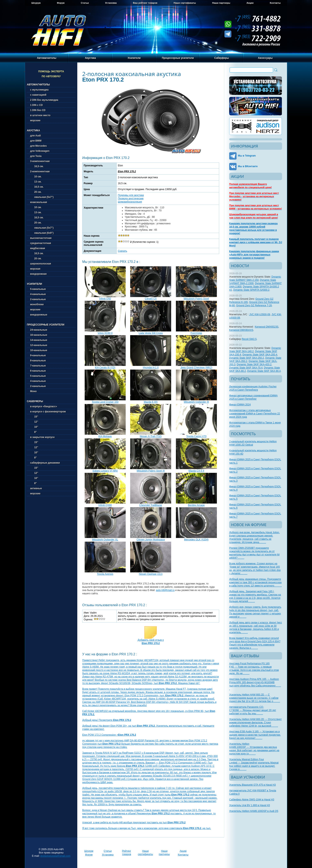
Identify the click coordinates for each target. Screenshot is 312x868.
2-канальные (38, 299)
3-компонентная (40, 161)
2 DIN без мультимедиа (44, 100)
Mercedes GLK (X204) (196, 540)
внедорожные (39, 315)
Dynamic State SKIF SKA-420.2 (254, 364)
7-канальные (38, 366)
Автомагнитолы (47, 58)
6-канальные (38, 371)
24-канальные (39, 330)
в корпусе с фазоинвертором (48, 412)
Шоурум (36, 3)
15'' (34, 417)
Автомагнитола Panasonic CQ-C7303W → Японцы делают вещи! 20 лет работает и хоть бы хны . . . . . (253, 710)
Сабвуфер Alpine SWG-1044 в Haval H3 (252, 800)
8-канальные (38, 361)
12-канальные (39, 345)
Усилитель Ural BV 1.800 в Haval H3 (250, 805)
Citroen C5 (151, 299)
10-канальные (39, 350)
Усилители (134, 58)
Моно (33, 391)
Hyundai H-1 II (151, 368)
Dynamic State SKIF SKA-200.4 (260, 355)
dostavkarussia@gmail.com (55, 856)
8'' (33, 432)
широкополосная (41, 264)
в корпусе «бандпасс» (44, 406)
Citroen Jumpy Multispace (151, 540)
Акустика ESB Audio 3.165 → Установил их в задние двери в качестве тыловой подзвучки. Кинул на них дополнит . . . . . (255, 735)
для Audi (35, 136)
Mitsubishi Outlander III (196, 402)
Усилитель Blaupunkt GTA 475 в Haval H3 (252, 785)
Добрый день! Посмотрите (107, 720)
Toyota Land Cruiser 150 (105, 402)
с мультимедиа (39, 90)
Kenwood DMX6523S (267, 327)
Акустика (90, 58)
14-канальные (39, 340)
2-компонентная (40, 171)
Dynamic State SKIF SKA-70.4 (246, 368)
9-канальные (38, 355)
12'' (34, 422)
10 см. (36, 177)
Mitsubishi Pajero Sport (196, 299)
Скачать (122, 251)
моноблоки (37, 304)
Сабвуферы (221, 58)
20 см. (36, 192)
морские (35, 120)
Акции (250, 3)
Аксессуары (265, 58)
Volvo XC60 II (105, 333)
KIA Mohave (105, 436)
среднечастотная (41, 243)
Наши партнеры (221, 3)
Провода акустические (131, 199)
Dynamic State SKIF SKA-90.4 (264, 371)
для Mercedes (38, 146)
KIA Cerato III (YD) (105, 368)
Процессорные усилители (178, 58)
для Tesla (36, 156)
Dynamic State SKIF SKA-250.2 (247, 358)
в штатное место (40, 115)
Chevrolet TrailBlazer (151, 505)
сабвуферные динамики (45, 463)
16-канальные (39, 335)
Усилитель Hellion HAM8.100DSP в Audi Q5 (254, 811)
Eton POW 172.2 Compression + (109, 735)
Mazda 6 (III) (151, 402)
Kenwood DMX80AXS (241, 330)
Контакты (275, 3)
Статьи (85, 3)
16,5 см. (37, 166)
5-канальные (38, 289)
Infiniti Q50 (105, 299)
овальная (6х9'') (42, 233)
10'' (34, 427)
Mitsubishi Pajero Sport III (151, 471)
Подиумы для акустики (131, 195)
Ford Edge (196, 333)
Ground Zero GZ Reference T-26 (254, 305)
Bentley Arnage (196, 505)
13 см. (36, 182)
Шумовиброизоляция (130, 202)
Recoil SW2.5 (249, 339)
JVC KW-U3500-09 (260, 314)
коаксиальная (39, 202)
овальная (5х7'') (42, 197)
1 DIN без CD (38, 110)
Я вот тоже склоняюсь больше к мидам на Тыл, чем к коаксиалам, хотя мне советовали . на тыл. (147, 828)
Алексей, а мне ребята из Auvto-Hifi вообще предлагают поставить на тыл (134, 823)
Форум (61, 3)
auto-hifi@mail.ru (165, 590)
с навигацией (38, 95)
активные (36, 488)
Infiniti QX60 (105, 505)
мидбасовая (38, 248)
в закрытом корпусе (42, 437)
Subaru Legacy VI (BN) (105, 471)
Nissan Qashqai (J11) (151, 574)
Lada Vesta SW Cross (151, 333)
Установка (111, 3)
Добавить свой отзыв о (151, 642)
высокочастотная (41, 238)
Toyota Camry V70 (196, 436)
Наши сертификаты (185, 3)
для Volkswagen (40, 151)
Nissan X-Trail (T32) (151, 436)
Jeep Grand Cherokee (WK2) (196, 368)
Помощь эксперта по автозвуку (51, 74)
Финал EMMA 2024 (240, 405)
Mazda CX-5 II (196, 471)
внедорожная (38, 274)
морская (35, 269)
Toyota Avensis (105, 574)
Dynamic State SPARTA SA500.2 (251, 290)
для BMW (36, 141)
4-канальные (38, 294)
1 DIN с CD (36, 105)
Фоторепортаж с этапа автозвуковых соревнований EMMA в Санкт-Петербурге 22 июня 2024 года (255, 414)
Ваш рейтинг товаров (145, 3)
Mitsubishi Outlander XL (105, 540)
